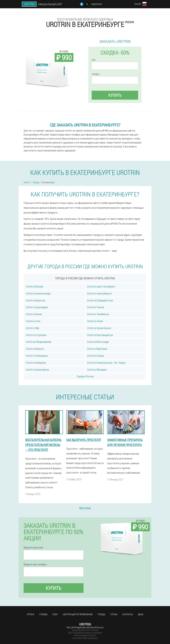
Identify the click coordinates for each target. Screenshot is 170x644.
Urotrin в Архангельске (99, 328)
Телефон (96, 74)
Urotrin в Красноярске (37, 370)
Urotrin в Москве (34, 286)
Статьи (114, 614)
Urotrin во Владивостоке (100, 300)
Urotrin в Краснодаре (37, 307)
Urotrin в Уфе (32, 328)
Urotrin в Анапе (95, 321)
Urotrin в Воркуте (35, 349)
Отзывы (43, 614)
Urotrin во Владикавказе (39, 342)
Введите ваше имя (33, 548)
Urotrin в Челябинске (98, 314)
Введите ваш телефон (35, 564)
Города (102, 614)
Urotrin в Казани (96, 356)
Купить (115, 95)
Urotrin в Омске (34, 314)
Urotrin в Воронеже (97, 349)
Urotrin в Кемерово (36, 363)
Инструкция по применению (78, 614)
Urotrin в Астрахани (36, 335)
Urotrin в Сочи (33, 321)
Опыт (55, 614)
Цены (141, 614)
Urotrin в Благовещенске (100, 335)
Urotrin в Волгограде (98, 342)
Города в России (85, 376)
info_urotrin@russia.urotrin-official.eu (85, 627)
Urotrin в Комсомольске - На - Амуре (106, 363)
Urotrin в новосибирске (99, 293)
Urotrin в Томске (96, 307)
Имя (94, 60)
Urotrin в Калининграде (38, 293)
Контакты (128, 614)
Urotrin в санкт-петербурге (101, 286)
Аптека (31, 614)
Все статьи (85, 508)
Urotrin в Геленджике (37, 356)
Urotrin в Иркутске (35, 300)
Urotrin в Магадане (97, 370)
